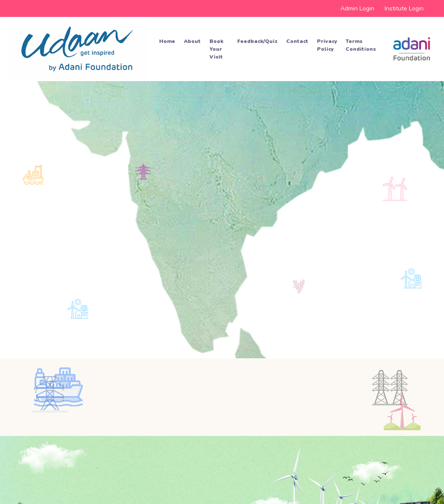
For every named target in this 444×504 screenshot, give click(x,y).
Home (167, 41)
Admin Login (357, 8)
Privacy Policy (327, 45)
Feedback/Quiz (257, 41)
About (192, 41)
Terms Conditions (361, 45)
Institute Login (404, 8)
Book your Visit (216, 49)
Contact (297, 41)
